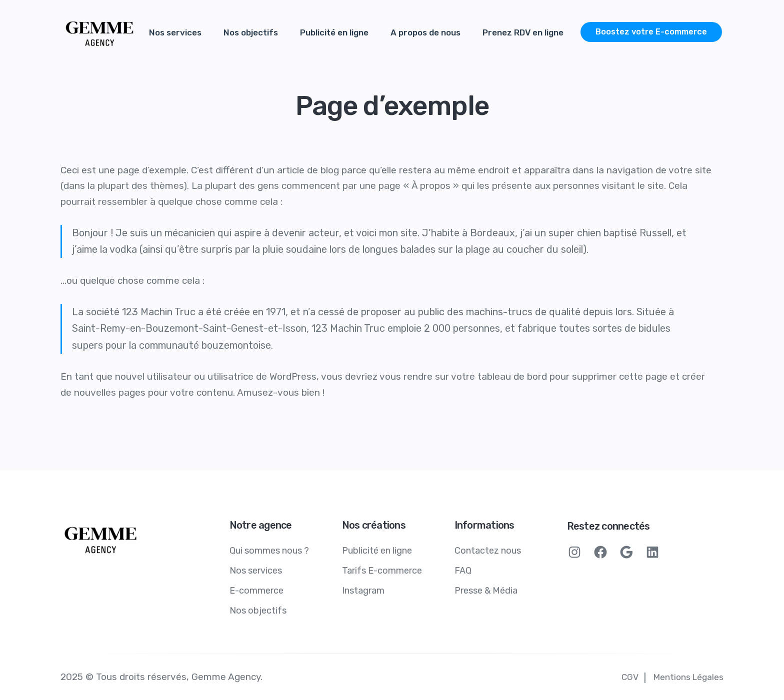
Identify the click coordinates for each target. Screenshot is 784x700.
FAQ (463, 571)
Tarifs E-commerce (382, 571)
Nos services (175, 32)
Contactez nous (488, 551)
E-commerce (256, 591)
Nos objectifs (251, 32)
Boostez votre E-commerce (651, 32)
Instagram (363, 591)
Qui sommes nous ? (269, 551)
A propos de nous (425, 32)
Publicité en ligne (334, 32)
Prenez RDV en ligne (523, 32)
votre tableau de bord (499, 376)
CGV (630, 677)
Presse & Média (486, 591)
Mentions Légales (688, 677)
